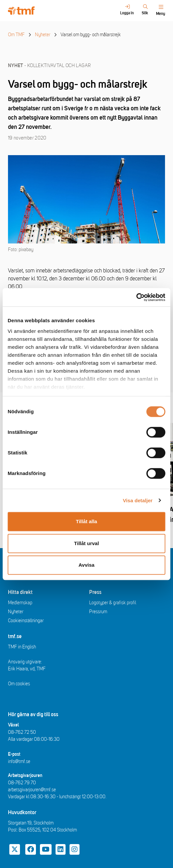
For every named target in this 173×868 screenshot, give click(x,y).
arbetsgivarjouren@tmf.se (32, 790)
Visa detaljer (138, 500)
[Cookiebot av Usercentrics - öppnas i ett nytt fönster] (136, 297)
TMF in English (22, 647)
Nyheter (43, 35)
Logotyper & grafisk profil (113, 603)
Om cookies (19, 684)
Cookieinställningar (26, 621)
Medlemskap (20, 603)
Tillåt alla (86, 521)
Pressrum (98, 612)
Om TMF (16, 35)
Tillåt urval (87, 543)
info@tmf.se (19, 762)
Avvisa (86, 565)
